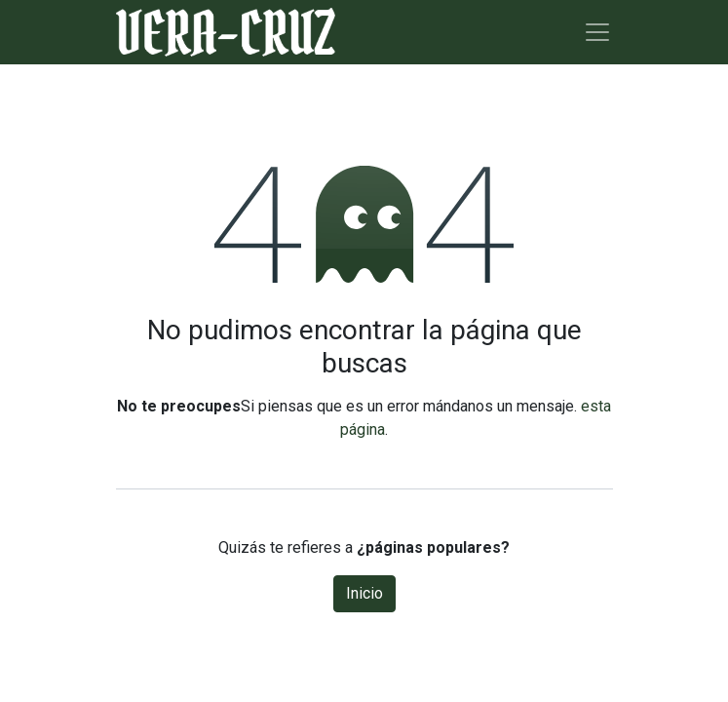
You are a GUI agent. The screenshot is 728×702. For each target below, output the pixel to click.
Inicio (364, 593)
